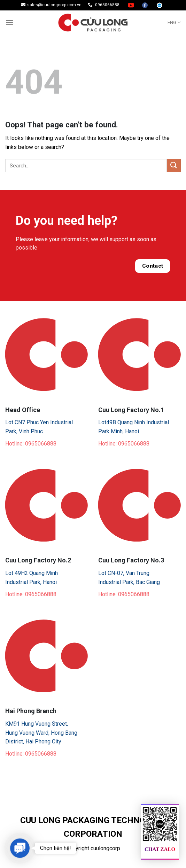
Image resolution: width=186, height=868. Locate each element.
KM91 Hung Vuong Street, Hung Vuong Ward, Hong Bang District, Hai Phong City (41, 733)
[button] (20, 848)
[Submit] (174, 165)
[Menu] (9, 22)
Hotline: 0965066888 (31, 444)
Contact (153, 266)
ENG (174, 22)
